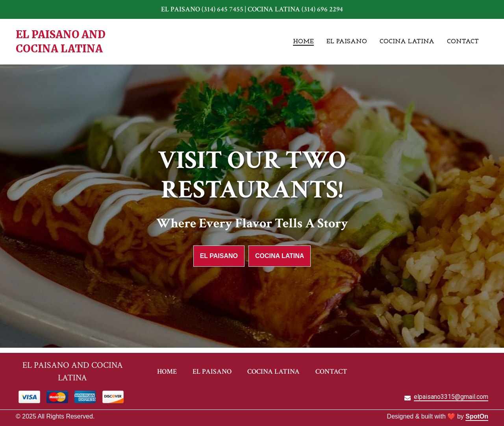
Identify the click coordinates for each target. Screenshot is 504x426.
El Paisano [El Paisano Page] (347, 42)
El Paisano (219, 256)
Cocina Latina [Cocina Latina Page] (407, 42)
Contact (334, 371)
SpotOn (477, 416)
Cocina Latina (280, 256)
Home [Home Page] (303, 42)
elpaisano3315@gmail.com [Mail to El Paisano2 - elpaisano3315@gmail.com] (451, 397)
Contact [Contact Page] (463, 42)
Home (169, 371)
